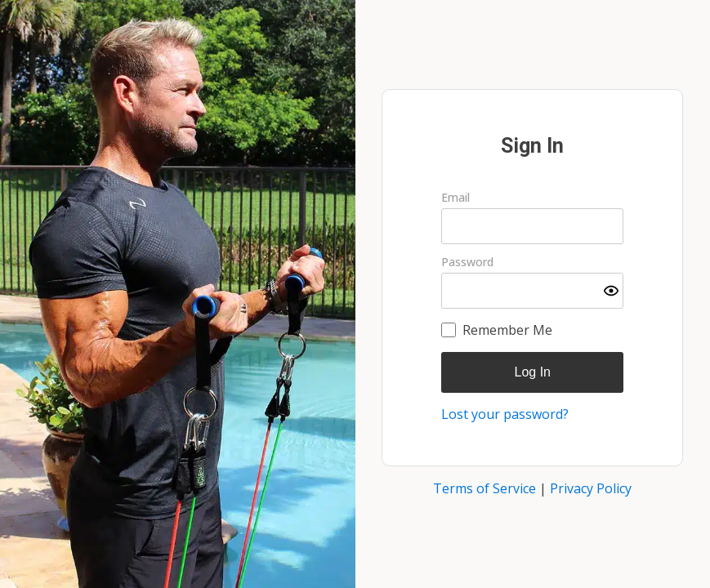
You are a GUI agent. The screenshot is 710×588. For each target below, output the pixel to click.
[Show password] (611, 291)
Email (455, 198)
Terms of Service (484, 488)
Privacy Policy (591, 488)
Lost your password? (505, 414)
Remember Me (507, 330)
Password (467, 262)
